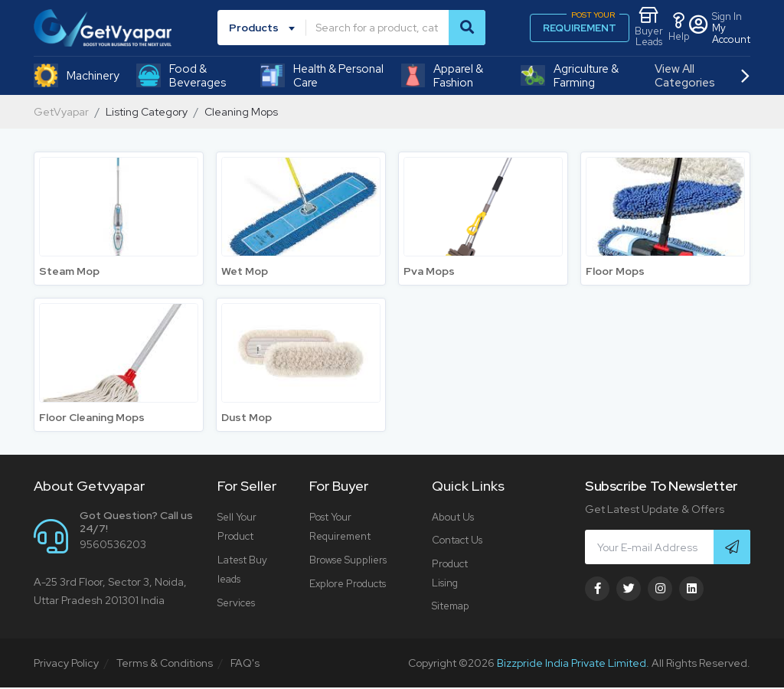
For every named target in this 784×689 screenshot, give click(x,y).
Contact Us (457, 541)
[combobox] (265, 28)
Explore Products (348, 584)
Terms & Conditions (165, 665)
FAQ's (245, 665)
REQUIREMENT (581, 24)
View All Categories (702, 76)
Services (236, 603)
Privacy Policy (66, 665)
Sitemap (450, 607)
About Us (453, 517)
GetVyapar (61, 112)
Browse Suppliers (348, 560)
